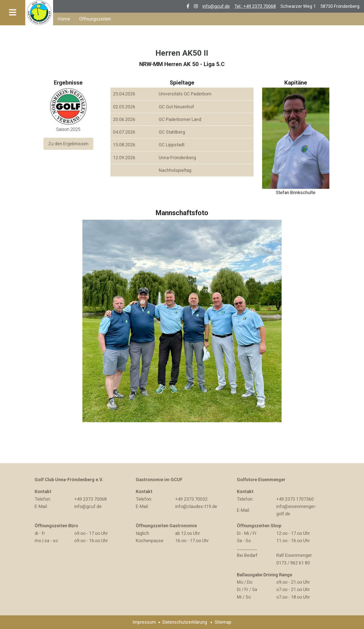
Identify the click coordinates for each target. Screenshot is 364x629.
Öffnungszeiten (95, 19)
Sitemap (223, 622)
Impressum (144, 622)
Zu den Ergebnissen (68, 144)
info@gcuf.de (216, 6)
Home (64, 19)
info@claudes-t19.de (196, 506)
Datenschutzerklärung (185, 622)
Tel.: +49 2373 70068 (255, 6)
